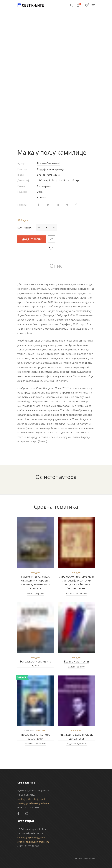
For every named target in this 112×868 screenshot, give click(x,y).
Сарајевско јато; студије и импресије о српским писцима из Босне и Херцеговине (76, 582)
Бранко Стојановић (49, 163)
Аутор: (21, 163)
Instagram (27, 814)
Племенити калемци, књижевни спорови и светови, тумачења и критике (36, 582)
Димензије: (24, 180)
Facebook (18, 814)
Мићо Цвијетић (36, 593)
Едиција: (22, 169)
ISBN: (21, 175)
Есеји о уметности (76, 661)
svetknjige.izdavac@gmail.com (33, 803)
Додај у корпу (32, 239)
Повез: (21, 186)
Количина (24, 228)
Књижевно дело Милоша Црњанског (76, 737)
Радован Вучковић (77, 743)
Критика (42, 198)
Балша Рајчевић (77, 667)
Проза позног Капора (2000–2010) (36, 737)
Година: (22, 192)
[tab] (56, 266)
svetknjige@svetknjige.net (31, 799)
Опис (56, 266)
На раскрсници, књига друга (36, 663)
